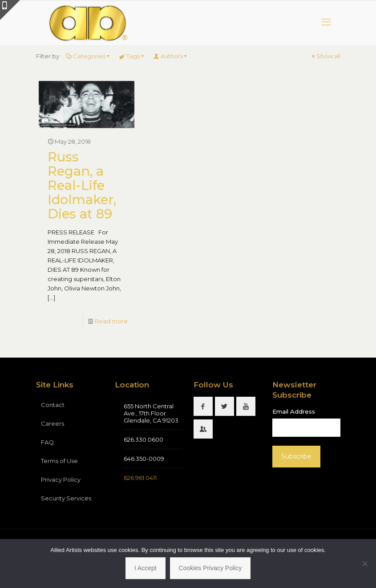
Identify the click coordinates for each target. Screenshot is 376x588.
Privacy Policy (61, 479)
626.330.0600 (144, 439)
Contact (53, 405)
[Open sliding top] (10, 10)
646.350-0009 (144, 459)
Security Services (66, 498)
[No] (365, 564)
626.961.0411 (140, 478)
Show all (325, 56)
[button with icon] (203, 406)
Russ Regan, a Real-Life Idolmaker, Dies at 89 (82, 185)
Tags (132, 56)
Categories (89, 56)
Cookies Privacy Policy (210, 568)
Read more (111, 321)
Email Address (294, 411)
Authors (171, 56)
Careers (53, 423)
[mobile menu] (326, 22)
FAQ (47, 442)
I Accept (146, 568)
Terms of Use (59, 461)
